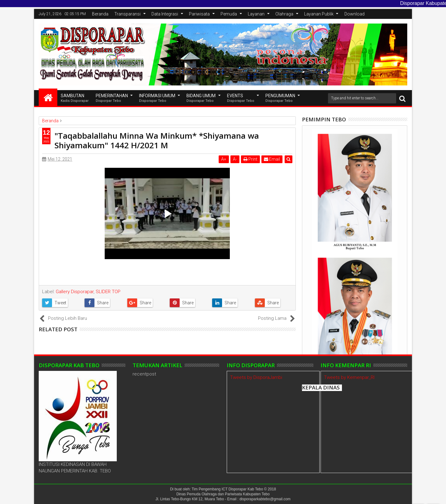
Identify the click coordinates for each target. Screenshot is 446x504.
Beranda (100, 14)
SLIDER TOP (108, 292)
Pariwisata (199, 14)
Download (354, 14)
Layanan (256, 14)
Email (272, 159)
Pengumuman (280, 98)
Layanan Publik (319, 14)
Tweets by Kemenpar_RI (349, 377)
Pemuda (229, 14)
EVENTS (241, 98)
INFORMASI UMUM (157, 98)
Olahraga (284, 14)
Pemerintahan (112, 98)
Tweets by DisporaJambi (256, 377)
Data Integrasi (165, 14)
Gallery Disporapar (75, 292)
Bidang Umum (201, 98)
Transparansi (127, 14)
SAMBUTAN (75, 98)
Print (250, 159)
